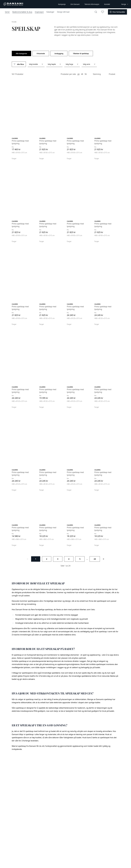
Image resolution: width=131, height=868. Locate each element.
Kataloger (50, 12)
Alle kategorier (21, 54)
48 (82, 74)
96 (86, 74)
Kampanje (62, 4)
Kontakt (107, 4)
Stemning (97, 74)
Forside (14, 22)
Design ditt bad (63, 12)
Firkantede (41, 54)
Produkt (112, 74)
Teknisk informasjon (92, 4)
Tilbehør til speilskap (81, 54)
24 (78, 74)
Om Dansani (75, 4)
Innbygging (59, 54)
